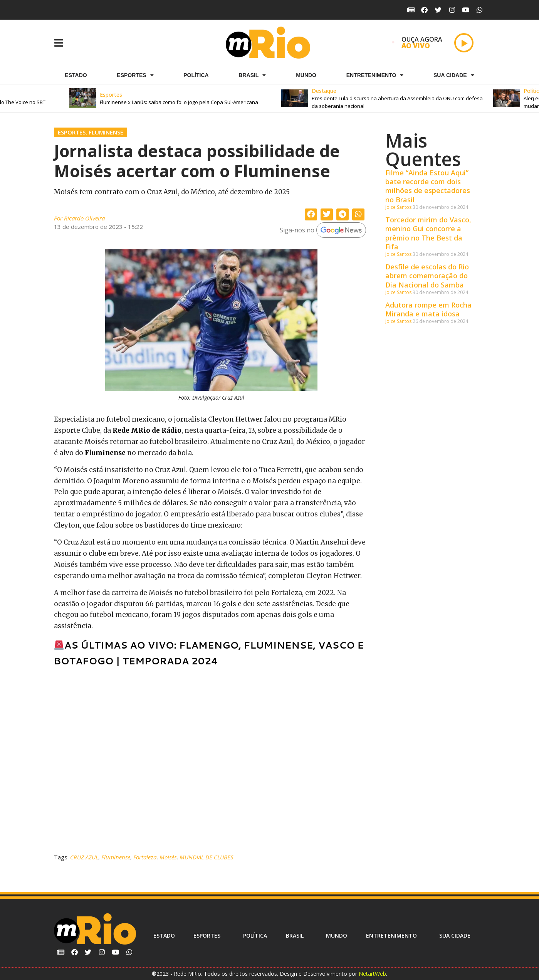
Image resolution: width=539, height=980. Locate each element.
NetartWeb (372, 974)
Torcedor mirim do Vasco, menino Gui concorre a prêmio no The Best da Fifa (428, 233)
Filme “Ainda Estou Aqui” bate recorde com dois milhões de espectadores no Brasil (428, 186)
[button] (185, 98)
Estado (76, 75)
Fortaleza (145, 857)
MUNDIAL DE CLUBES (207, 857)
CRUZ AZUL (84, 857)
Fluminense (106, 132)
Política (196, 75)
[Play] (464, 43)
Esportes (72, 132)
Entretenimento (375, 75)
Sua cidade (454, 75)
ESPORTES (135, 75)
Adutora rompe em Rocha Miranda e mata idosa (428, 309)
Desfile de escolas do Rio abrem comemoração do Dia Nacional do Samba (427, 276)
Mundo (306, 75)
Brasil (252, 75)
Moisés (168, 857)
